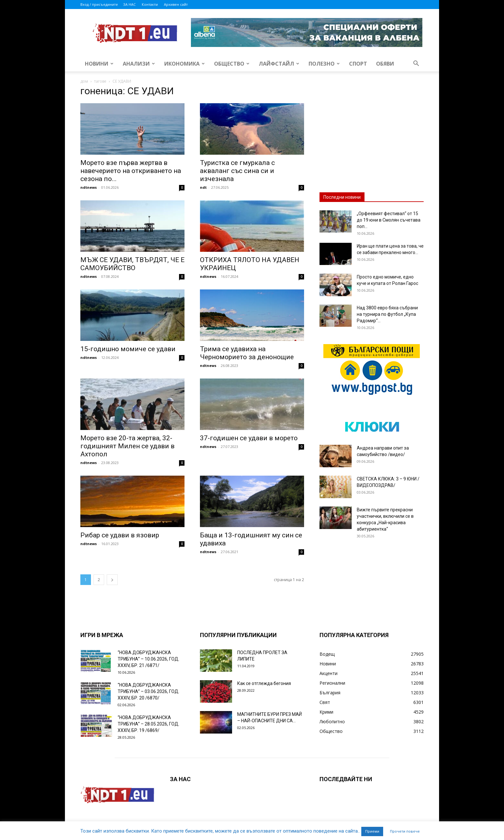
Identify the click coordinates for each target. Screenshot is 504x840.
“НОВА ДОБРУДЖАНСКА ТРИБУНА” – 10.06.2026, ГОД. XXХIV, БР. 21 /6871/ (148, 659)
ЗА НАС (129, 4)
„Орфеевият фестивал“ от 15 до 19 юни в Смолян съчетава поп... (389, 220)
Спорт (358, 64)
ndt (203, 187)
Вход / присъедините (99, 4)
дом (84, 81)
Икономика (184, 64)
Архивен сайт (176, 4)
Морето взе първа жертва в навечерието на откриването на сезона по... (131, 171)
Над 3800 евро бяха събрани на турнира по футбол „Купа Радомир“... (387, 314)
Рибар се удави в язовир (120, 535)
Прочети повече (405, 831)
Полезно (324, 64)
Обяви (385, 64)
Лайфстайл (279, 64)
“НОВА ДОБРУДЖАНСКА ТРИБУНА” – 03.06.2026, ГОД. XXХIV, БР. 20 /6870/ (148, 691)
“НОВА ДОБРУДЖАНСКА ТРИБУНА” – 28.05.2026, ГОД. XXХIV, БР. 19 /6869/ (148, 724)
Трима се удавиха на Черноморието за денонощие (247, 353)
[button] (416, 64)
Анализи (139, 64)
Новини (99, 64)
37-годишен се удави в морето (249, 438)
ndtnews (89, 187)
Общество (232, 64)
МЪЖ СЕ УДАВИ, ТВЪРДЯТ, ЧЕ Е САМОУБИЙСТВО (132, 264)
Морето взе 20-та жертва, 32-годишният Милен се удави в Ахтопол (127, 446)
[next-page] (112, 580)
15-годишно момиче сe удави (128, 349)
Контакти (150, 4)
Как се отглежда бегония (264, 683)
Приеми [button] (372, 831)
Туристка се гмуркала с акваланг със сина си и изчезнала (237, 171)
